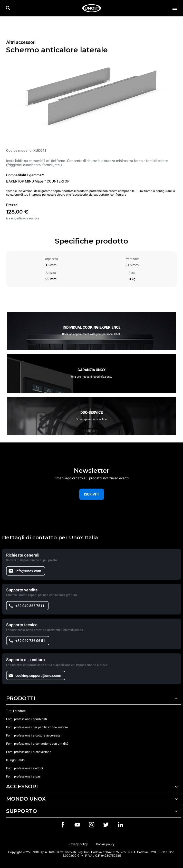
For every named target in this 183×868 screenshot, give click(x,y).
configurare (118, 195)
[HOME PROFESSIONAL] (92, 8)
